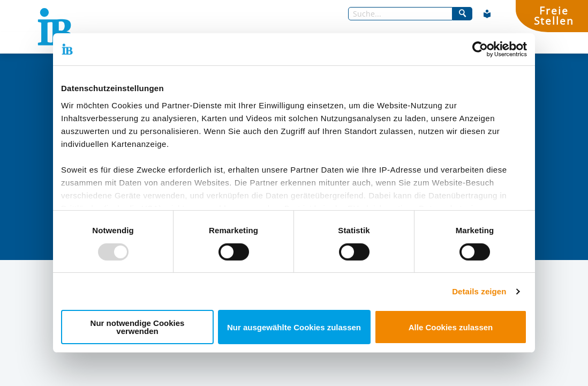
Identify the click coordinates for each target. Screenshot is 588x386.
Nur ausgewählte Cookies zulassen (294, 327)
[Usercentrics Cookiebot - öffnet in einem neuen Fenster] (480, 49)
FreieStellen (554, 16)
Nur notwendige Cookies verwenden (138, 327)
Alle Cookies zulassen (451, 327)
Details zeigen (479, 291)
